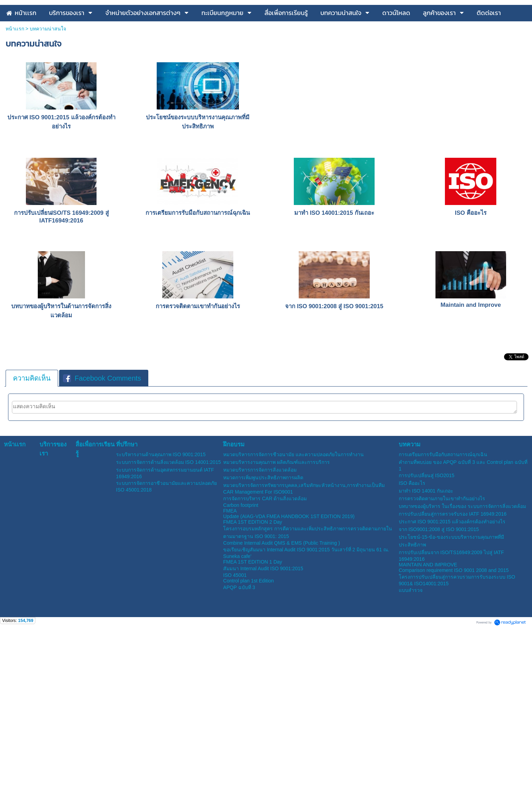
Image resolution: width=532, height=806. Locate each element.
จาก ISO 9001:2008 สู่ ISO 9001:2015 (334, 382)
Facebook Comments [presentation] (102, 454)
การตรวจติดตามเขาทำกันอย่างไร (198, 382)
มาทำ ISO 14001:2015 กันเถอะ (334, 289)
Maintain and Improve (471, 381)
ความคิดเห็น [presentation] (32, 454)
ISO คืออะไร (471, 289)
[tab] (32, 454)
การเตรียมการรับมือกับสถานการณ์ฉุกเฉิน (198, 289)
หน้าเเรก (15, 105)
